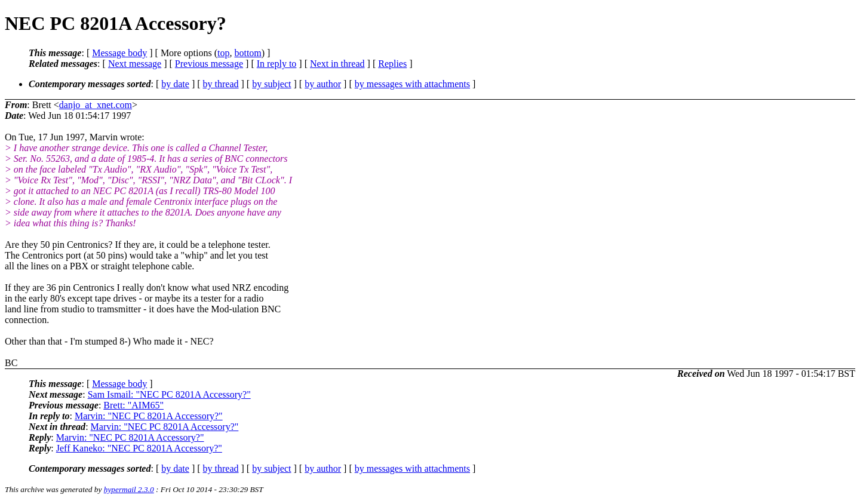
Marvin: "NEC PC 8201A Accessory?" (149, 416)
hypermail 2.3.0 (129, 489)
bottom (248, 53)
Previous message (209, 64)
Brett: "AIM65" (133, 405)
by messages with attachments (412, 84)
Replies (392, 64)
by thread (221, 84)
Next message (135, 64)
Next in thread (337, 64)
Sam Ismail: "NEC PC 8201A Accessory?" (169, 394)
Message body (119, 53)
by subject (271, 84)
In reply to (277, 64)
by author (323, 84)
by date (175, 84)
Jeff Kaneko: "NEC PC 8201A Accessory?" (139, 448)
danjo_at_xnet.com (96, 105)
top (223, 53)
